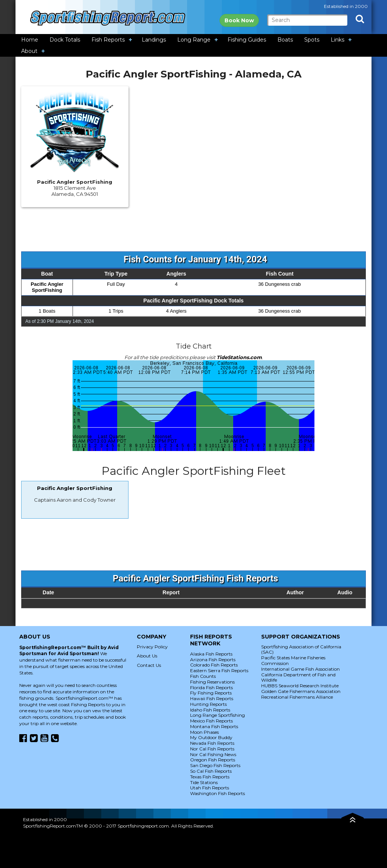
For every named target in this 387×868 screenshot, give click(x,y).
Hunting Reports (208, 704)
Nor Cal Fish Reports (212, 749)
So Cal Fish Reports (211, 771)
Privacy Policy (152, 647)
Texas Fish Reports (210, 777)
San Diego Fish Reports (215, 765)
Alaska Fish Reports (211, 654)
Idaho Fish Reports (210, 710)
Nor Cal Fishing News (213, 754)
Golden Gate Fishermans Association (301, 691)
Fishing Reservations (212, 682)
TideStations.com (239, 357)
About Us (147, 656)
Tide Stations (204, 782)
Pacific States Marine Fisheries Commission (293, 660)
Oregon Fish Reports (213, 760)
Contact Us (149, 665)
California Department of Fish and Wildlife (298, 677)
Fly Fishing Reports (211, 693)
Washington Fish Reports (217, 793)
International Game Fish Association (300, 669)
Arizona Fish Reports (213, 660)
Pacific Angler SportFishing (47, 287)
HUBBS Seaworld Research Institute (300, 686)
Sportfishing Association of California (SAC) (301, 649)
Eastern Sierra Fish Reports (219, 670)
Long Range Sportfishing (217, 715)
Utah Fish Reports (210, 788)
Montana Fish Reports (214, 726)
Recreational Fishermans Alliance (297, 697)
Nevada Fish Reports (212, 743)
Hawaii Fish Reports (212, 698)
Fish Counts (203, 676)
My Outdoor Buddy (211, 737)
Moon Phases (204, 732)
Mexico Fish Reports (211, 721)
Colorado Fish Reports (214, 665)
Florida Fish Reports (211, 687)
